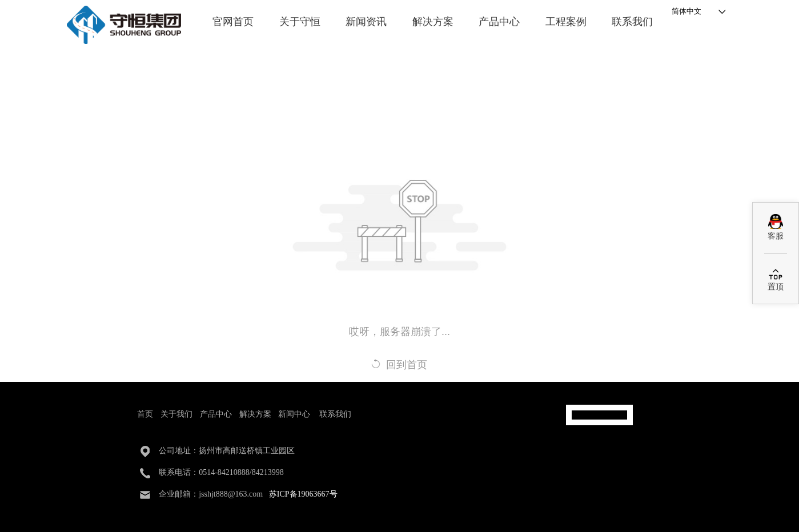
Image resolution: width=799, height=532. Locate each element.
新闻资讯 (366, 22)
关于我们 (176, 414)
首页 (145, 414)
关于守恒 (300, 22)
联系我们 (632, 22)
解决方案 (433, 22)
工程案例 (566, 22)
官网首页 (233, 22)
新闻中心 (294, 414)
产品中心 (499, 22)
